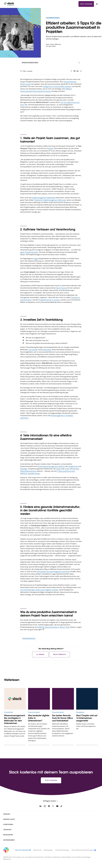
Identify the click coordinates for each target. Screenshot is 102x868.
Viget (36, 259)
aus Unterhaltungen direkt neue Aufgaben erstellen (39, 590)
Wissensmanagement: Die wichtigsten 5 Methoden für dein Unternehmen (15, 719)
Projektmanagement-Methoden (43, 198)
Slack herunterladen (23, 850)
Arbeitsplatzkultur (29, 638)
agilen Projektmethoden (29, 252)
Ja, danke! (40, 654)
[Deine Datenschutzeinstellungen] (83, 850)
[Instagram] (45, 806)
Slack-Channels (62, 288)
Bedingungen (48, 850)
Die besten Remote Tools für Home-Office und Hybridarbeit (62, 718)
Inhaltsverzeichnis (30, 63)
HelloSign (24, 469)
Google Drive (73, 466)
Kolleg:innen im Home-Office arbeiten (57, 86)
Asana (58, 469)
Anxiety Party (46, 350)
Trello (67, 469)
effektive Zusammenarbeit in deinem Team (54, 627)
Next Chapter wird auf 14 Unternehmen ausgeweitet (87, 718)
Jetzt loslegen (86, 4)
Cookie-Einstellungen (62, 850)
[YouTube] (57, 806)
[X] (53, 806)
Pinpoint (50, 148)
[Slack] (9, 4)
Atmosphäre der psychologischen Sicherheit (53, 572)
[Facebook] (49, 806)
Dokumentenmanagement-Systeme (51, 466)
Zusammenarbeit (53, 18)
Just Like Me (33, 350)
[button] (51, 801)
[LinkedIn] (41, 806)
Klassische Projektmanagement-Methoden (50, 200)
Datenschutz (37, 850)
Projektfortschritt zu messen (49, 300)
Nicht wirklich (59, 654)
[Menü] (97, 4)
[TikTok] (61, 806)
